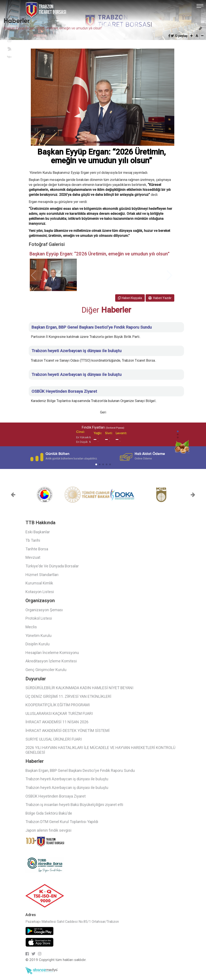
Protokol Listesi (39, 618)
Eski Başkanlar (38, 532)
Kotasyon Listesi (40, 592)
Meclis (31, 627)
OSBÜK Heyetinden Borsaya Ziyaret (56, 796)
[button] (178, 431)
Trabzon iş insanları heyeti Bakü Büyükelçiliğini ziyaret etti (74, 805)
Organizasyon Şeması (44, 610)
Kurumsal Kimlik (39, 583)
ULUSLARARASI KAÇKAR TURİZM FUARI (59, 713)
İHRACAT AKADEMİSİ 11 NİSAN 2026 (57, 722)
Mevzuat (33, 557)
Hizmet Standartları (42, 575)
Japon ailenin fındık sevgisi (48, 830)
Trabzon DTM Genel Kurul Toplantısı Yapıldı (62, 822)
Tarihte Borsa (37, 549)
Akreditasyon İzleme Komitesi (51, 661)
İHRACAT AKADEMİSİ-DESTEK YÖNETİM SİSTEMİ (68, 731)
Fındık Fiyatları (103, 427)
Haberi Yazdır (160, 298)
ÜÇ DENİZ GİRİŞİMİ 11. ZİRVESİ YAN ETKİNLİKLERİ (68, 696)
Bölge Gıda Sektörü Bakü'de (49, 813)
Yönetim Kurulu (39, 636)
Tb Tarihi (33, 540)
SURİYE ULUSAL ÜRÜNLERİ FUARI (54, 739)
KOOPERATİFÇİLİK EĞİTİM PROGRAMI (58, 705)
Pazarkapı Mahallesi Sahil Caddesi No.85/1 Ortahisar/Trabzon (72, 922)
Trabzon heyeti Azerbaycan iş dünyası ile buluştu (67, 779)
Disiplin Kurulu (38, 644)
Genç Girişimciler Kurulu (46, 670)
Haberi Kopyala (130, 298)
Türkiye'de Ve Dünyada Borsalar (52, 566)
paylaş (183, 36)
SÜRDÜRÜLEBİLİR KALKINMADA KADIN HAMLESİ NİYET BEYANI (79, 688)
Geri (103, 412)
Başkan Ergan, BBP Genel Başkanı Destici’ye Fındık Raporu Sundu (80, 770)
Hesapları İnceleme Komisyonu (52, 653)
